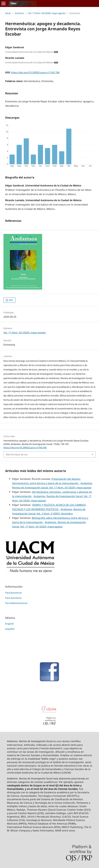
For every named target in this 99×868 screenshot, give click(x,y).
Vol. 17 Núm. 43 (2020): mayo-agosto (47, 13)
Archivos (19, 13)
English (10, 624)
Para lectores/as (13, 593)
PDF (11, 300)
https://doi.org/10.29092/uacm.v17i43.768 (35, 72)
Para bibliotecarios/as (16, 603)
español (10, 629)
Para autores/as (13, 598)
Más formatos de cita (17, 454)
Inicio (8, 13)
